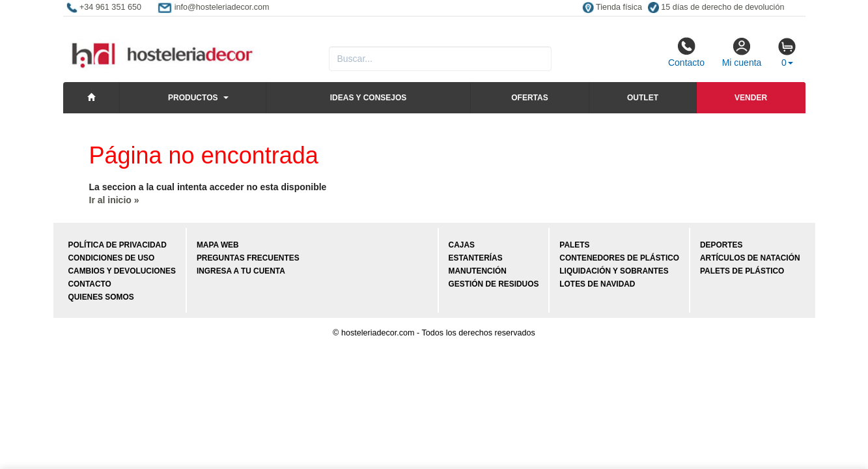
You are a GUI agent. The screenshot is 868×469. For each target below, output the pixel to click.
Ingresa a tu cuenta (241, 271)
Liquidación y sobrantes (614, 271)
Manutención (478, 271)
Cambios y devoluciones (122, 271)
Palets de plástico (742, 271)
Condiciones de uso (112, 258)
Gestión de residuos (494, 284)
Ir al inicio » (114, 200)
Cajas (462, 245)
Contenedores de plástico (619, 258)
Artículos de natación (750, 258)
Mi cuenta (742, 52)
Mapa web (218, 245)
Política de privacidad (118, 245)
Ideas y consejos (369, 98)
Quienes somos (101, 297)
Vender (751, 98)
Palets (574, 245)
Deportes (721, 245)
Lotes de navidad (597, 284)
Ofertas (529, 98)
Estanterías (476, 258)
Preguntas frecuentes (248, 258)
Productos (193, 98)
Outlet (643, 98)
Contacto (686, 52)
